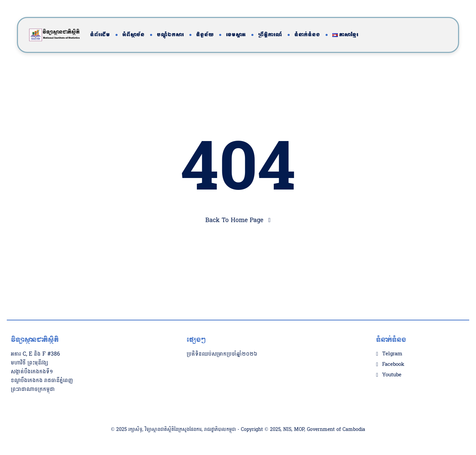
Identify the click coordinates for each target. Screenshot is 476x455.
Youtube (392, 375)
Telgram (392, 354)
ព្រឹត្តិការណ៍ (270, 35)
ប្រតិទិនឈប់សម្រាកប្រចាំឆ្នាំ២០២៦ (222, 354)
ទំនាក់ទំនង (307, 35)
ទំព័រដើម (100, 35)
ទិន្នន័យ (205, 35)
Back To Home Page (234, 220)
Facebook (393, 364)
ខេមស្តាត (236, 35)
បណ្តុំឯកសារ (170, 35)
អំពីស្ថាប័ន (133, 35)
